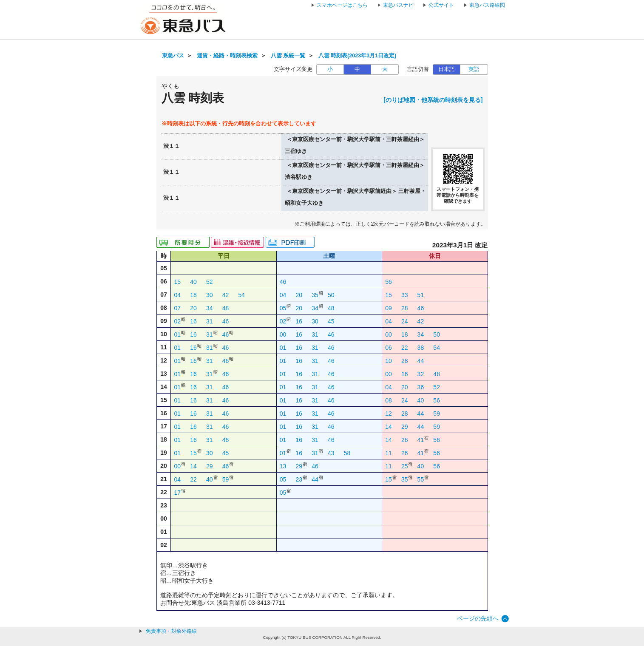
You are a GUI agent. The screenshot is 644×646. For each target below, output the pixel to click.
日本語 (447, 69)
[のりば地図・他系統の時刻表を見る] (433, 100)
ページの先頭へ (478, 618)
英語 (474, 69)
